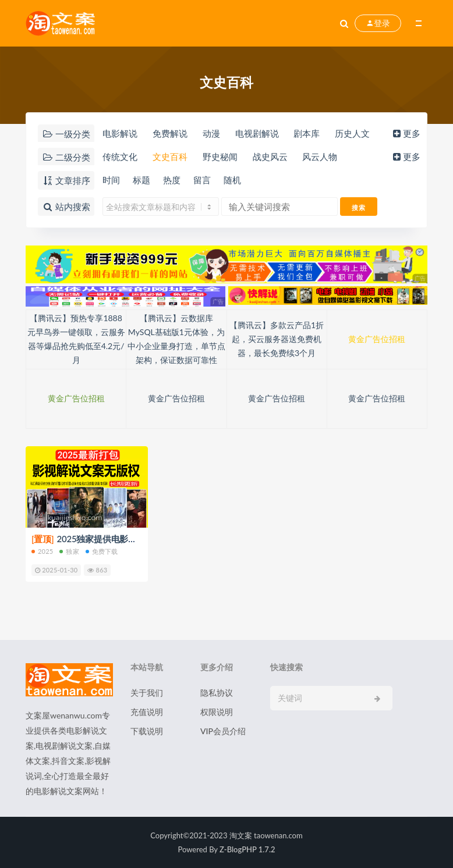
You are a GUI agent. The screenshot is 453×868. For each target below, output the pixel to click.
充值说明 (147, 712)
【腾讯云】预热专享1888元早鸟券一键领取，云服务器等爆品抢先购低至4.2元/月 (76, 339)
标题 (141, 180)
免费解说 (170, 133)
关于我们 (147, 693)
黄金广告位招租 (377, 339)
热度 (172, 180)
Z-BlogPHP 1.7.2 (247, 849)
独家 (69, 551)
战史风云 (270, 156)
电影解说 (120, 133)
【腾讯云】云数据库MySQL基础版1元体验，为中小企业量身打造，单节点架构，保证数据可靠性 (176, 339)
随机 (232, 180)
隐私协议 (217, 693)
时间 (111, 180)
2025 (42, 551)
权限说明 (217, 712)
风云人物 (320, 156)
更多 (406, 133)
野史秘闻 (220, 156)
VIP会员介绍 (223, 731)
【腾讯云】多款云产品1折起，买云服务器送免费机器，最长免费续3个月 (277, 339)
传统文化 (120, 156)
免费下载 (102, 551)
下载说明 (147, 731)
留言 (202, 180)
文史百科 (170, 156)
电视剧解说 (257, 133)
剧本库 (307, 133)
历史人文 (352, 133)
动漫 (211, 133)
